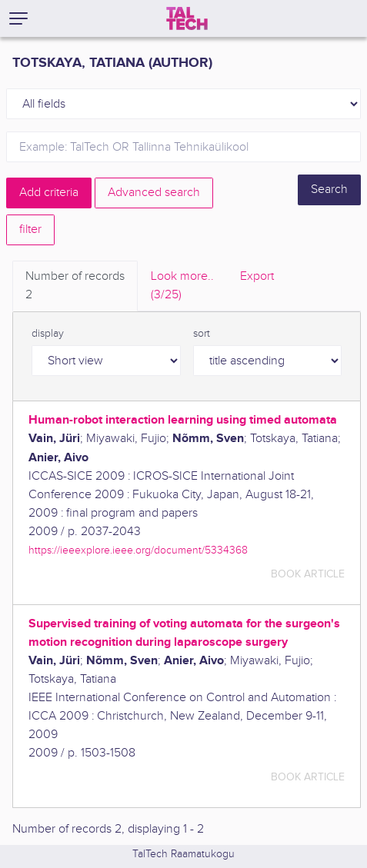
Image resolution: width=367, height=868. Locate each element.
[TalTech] (187, 18)
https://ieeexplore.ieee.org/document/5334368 (138, 550)
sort (202, 334)
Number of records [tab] (75, 287)
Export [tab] (257, 276)
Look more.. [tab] (182, 287)
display (48, 334)
